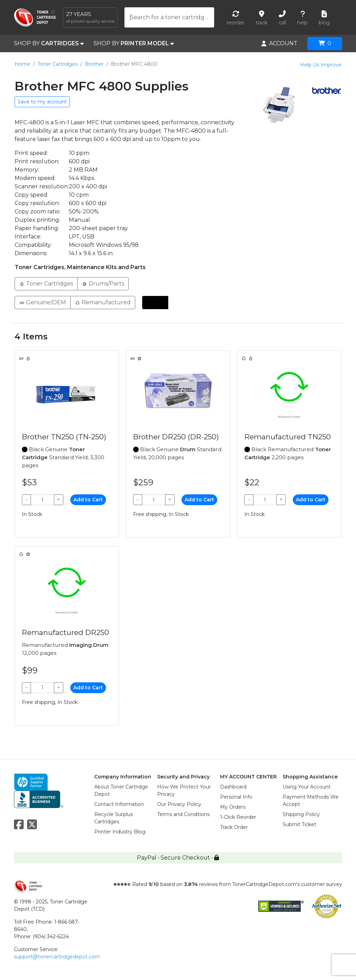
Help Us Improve (321, 65)
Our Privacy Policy (179, 804)
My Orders (233, 807)
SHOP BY (49, 44)
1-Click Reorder (238, 817)
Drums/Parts (103, 283)
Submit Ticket (300, 824)
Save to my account (42, 102)
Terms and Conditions (183, 814)
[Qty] (42, 500)
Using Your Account (307, 787)
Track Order (234, 827)
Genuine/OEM (43, 302)
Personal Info (236, 797)
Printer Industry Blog (120, 832)
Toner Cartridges (58, 64)
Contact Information (119, 804)
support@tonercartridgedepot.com (57, 957)
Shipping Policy (301, 814)
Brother (94, 64)
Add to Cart (88, 500)
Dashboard (233, 787)
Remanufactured (103, 302)
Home (22, 64)
